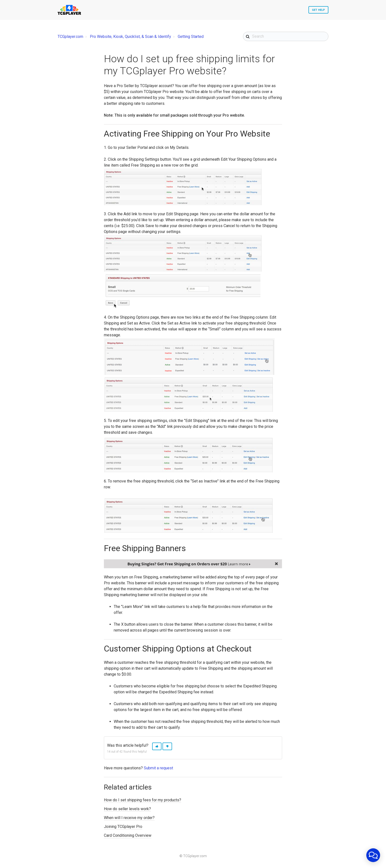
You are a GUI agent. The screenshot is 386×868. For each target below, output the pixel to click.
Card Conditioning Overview (128, 835)
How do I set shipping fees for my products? (143, 800)
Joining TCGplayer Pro (123, 827)
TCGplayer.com (70, 37)
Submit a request (158, 768)
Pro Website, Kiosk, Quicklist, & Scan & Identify (130, 37)
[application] (373, 855)
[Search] (286, 36)
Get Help (318, 10)
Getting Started (191, 37)
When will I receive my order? (129, 818)
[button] (157, 746)
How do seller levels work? (127, 809)
